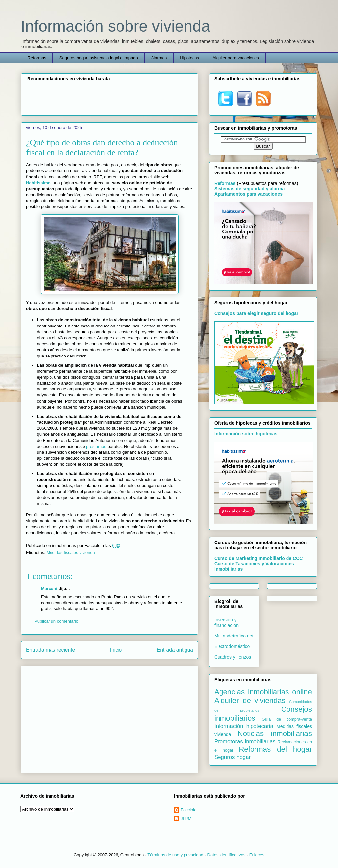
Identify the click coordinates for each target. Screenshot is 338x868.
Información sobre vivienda (116, 26)
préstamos (96, 446)
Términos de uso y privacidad (175, 855)
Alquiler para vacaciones (236, 58)
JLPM (186, 818)
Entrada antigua (175, 650)
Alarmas (159, 58)
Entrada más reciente (51, 650)
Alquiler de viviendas (250, 701)
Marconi (49, 589)
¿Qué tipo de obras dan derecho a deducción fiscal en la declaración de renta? (102, 148)
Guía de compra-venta (287, 719)
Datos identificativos (226, 855)
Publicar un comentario (56, 621)
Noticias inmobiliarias (275, 734)
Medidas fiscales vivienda (70, 553)
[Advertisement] (110, 99)
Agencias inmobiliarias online (263, 692)
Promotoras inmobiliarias (245, 742)
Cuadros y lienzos (233, 657)
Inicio (116, 650)
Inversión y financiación (226, 622)
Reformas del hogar (275, 749)
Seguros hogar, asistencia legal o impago (99, 58)
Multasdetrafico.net (234, 636)
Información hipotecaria (244, 726)
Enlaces (257, 855)
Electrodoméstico (232, 646)
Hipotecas (189, 58)
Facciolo (188, 810)
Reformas (37, 58)
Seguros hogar (232, 757)
